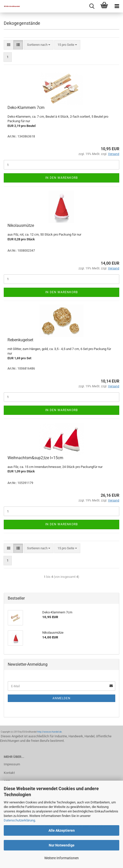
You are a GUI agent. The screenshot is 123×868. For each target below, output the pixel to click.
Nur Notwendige (62, 845)
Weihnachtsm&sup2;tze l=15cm (35, 458)
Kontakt (9, 773)
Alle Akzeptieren (62, 830)
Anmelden (61, 698)
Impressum (12, 764)
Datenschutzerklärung (19, 820)
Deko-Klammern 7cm (26, 108)
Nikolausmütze (21, 225)
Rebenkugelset (20, 340)
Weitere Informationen (61, 858)
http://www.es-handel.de (49, 732)
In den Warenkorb (61, 178)
